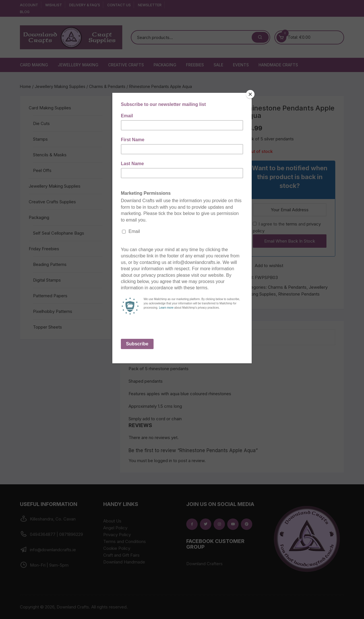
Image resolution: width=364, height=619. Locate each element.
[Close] (250, 94)
